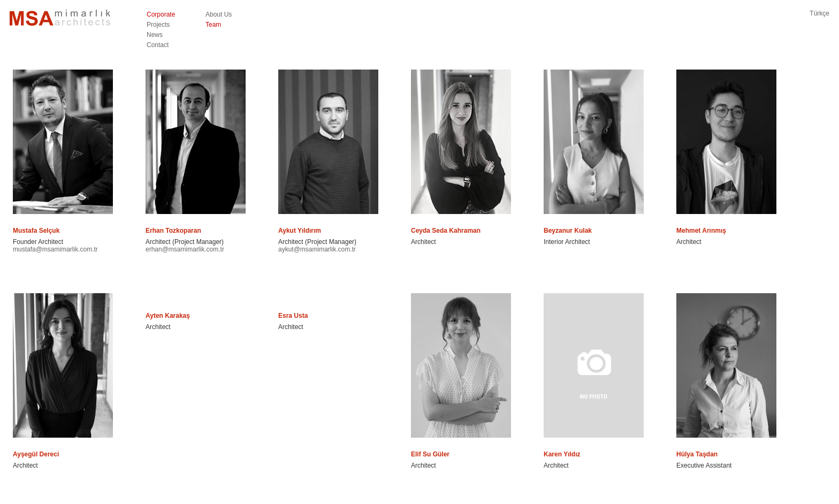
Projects (158, 25)
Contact (158, 45)
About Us (219, 14)
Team (213, 25)
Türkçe (819, 13)
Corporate (161, 14)
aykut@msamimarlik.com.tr (317, 249)
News (155, 35)
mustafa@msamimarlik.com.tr (55, 249)
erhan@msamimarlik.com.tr (185, 249)
